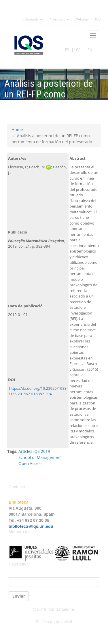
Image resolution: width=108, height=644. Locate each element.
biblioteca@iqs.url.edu (31, 527)
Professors (59, 20)
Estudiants (32, 20)
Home (17, 130)
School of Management (40, 457)
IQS (98, 20)
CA (78, 50)
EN (90, 50)
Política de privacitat (54, 622)
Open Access (30, 463)
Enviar (19, 596)
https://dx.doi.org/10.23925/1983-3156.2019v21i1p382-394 (38, 391)
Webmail (82, 20)
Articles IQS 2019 (34, 451)
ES (67, 50)
